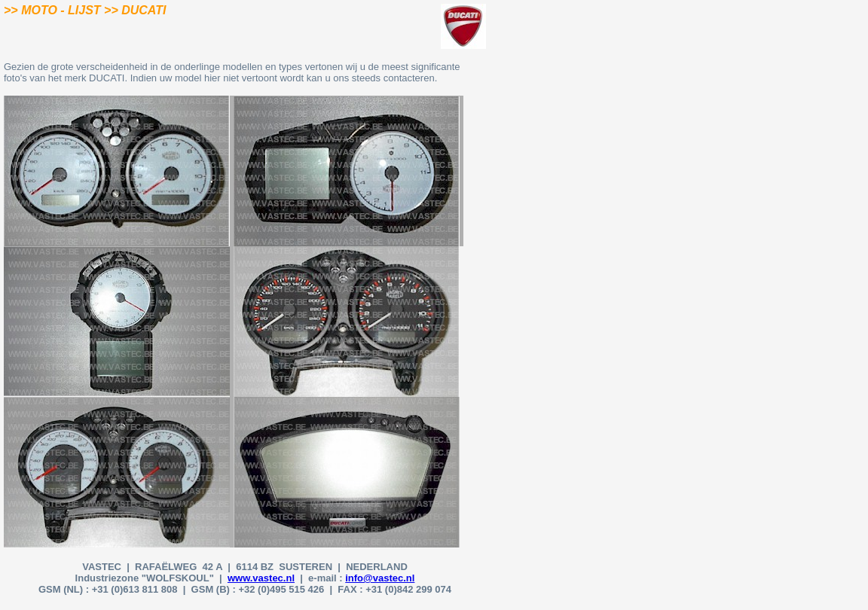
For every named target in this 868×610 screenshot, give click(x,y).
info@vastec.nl (380, 578)
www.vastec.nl (261, 578)
